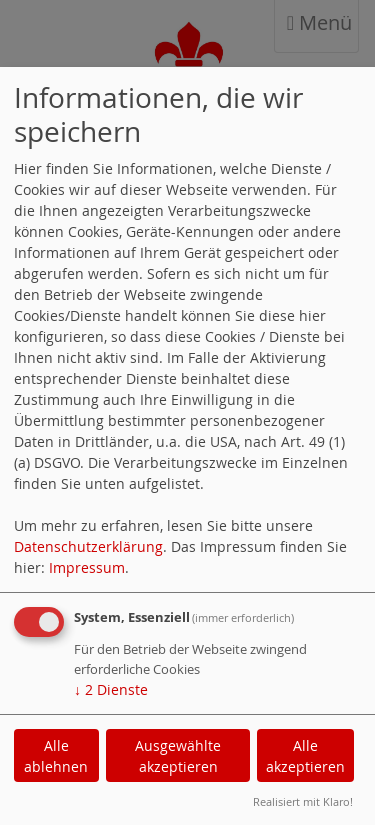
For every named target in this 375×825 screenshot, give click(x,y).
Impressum (87, 567)
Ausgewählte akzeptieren (178, 756)
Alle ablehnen (56, 756)
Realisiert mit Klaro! (303, 801)
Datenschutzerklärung (88, 546)
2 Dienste (111, 689)
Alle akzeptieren (305, 756)
